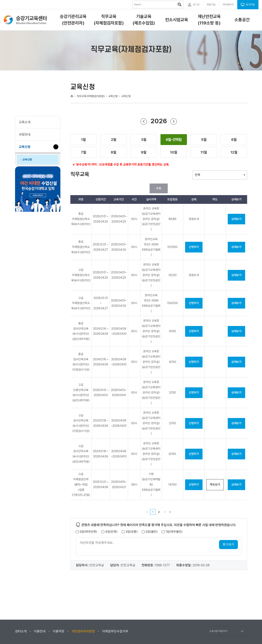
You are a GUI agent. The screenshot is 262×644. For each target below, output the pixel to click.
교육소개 (25, 122)
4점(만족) (111, 532)
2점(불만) (152, 532)
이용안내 (40, 631)
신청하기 (194, 247)
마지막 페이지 (170, 512)
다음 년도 (174, 121)
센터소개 (21, 631)
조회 (159, 188)
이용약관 (59, 631)
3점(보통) (132, 532)
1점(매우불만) (174, 532)
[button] (84, 140)
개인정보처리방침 (83, 631)
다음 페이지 (165, 512)
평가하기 (228, 544)
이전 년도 (144, 121)
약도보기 (215, 485)
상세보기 (236, 219)
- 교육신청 (26, 160)
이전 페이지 (147, 512)
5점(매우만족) (88, 532)
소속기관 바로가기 (218, 631)
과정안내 (25, 134)
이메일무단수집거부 (115, 631)
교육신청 (26, 149)
